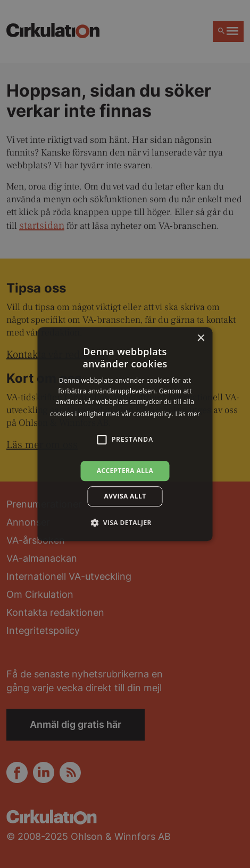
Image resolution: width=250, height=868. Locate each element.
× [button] (201, 338)
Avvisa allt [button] (125, 496)
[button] (125, 522)
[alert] (125, 434)
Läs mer (187, 414)
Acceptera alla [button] (125, 471)
